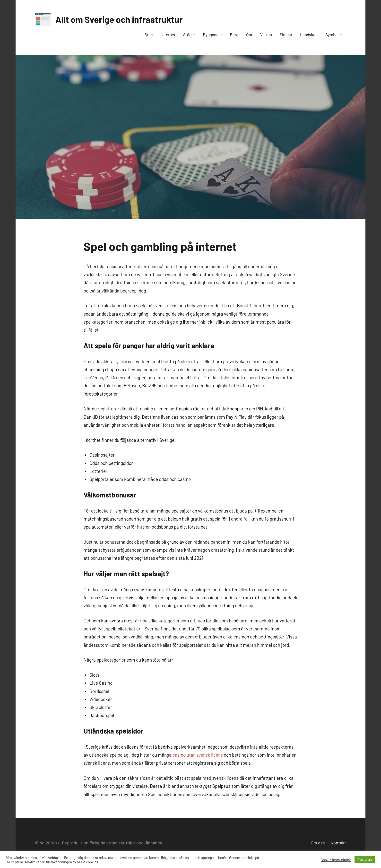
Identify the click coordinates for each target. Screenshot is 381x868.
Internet (168, 35)
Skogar (286, 35)
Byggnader (212, 35)
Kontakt (338, 843)
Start (149, 35)
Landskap (309, 35)
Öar (249, 35)
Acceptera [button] (365, 859)
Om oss (318, 843)
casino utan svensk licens (198, 755)
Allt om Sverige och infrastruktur (119, 19)
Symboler (334, 35)
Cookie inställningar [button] (336, 860)
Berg (234, 35)
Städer (189, 35)
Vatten (266, 35)
